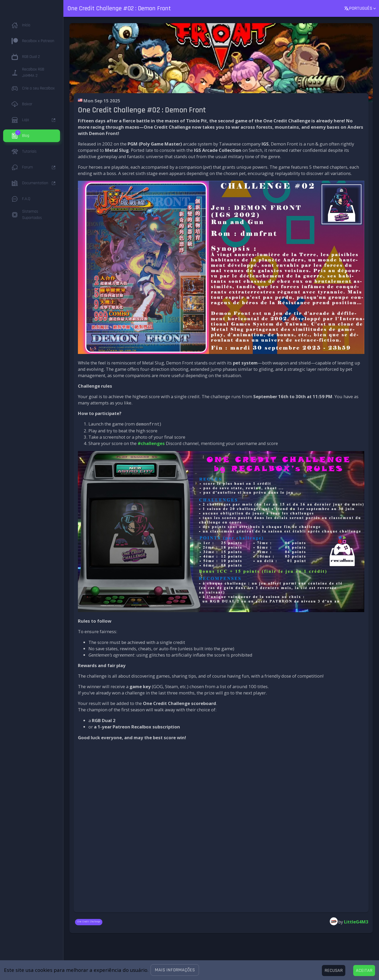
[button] (175, 970)
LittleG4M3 (356, 921)
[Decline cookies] (334, 971)
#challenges (151, 443)
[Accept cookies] (364, 971)
